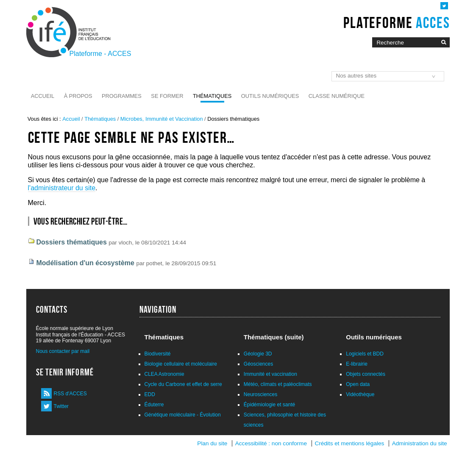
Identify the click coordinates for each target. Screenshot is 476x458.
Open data (358, 384)
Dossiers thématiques (72, 242)
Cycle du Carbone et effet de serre (183, 384)
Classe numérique (337, 96)
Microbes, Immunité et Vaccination (162, 119)
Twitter (61, 406)
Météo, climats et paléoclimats (278, 384)
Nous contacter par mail (63, 351)
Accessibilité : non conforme (271, 443)
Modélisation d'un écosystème (85, 263)
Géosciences (258, 364)
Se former (167, 96)
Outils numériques (270, 96)
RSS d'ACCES (70, 394)
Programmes (122, 96)
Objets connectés (366, 374)
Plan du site (212, 443)
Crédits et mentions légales (349, 443)
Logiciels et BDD (365, 354)
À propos (78, 96)
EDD (150, 394)
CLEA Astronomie (164, 374)
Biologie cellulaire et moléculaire (181, 364)
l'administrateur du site (62, 188)
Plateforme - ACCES (100, 54)
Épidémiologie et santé (269, 405)
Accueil (43, 96)
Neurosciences (260, 394)
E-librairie (357, 364)
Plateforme (397, 22)
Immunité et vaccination (270, 374)
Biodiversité (158, 354)
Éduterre (154, 405)
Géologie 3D (258, 354)
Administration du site (420, 443)
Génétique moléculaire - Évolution (183, 415)
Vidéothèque (360, 394)
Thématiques (212, 96)
